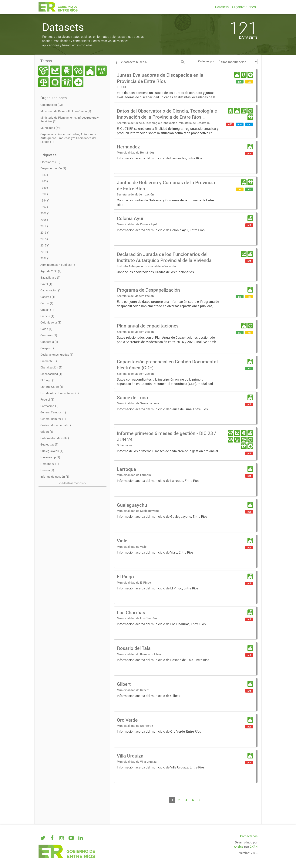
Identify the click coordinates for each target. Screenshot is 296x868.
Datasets (222, 7)
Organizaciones (244, 7)
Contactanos (249, 836)
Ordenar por (206, 61)
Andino (239, 847)
